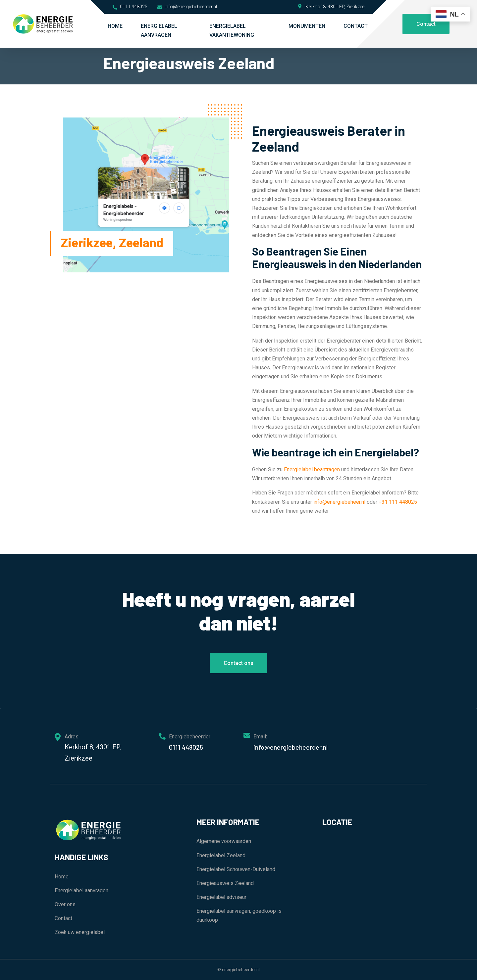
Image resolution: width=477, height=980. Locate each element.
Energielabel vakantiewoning (232, 30)
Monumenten (307, 26)
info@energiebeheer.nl (339, 502)
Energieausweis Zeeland (225, 883)
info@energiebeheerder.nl (187, 7)
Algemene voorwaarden (224, 841)
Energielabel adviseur (221, 897)
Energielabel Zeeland (221, 855)
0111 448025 (130, 7)
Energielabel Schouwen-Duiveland (236, 869)
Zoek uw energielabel (80, 932)
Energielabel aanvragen (159, 30)
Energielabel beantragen (312, 469)
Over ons (65, 904)
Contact (356, 26)
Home (115, 26)
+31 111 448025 (398, 502)
